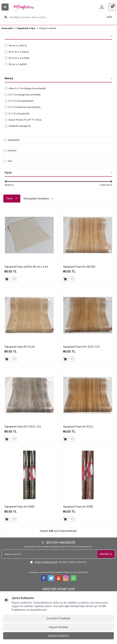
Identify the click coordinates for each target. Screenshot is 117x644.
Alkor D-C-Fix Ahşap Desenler (25, 88)
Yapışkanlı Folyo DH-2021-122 (23, 426)
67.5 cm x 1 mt (17, 52)
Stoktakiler (12, 140)
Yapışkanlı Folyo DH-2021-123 (81, 347)
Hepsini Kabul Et (59, 636)
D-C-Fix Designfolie (19, 101)
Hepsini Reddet (58, 627)
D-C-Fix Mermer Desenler (23, 107)
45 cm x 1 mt (16, 46)
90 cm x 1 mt (16, 64)
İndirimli (10, 150)
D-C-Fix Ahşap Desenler (23, 95)
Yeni (8, 161)
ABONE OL (106, 554)
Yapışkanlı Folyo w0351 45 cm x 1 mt (26, 267)
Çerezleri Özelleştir (59, 618)
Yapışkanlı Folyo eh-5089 (19, 507)
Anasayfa (7, 28)
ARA (109, 17)
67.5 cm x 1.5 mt (17, 58)
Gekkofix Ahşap (18, 126)
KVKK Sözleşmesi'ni (46, 562)
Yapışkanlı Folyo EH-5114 (19, 347)
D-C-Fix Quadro (17, 114)
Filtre (12, 198)
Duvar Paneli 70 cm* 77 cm (23, 120)
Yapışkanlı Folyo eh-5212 (78, 426)
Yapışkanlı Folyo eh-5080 (78, 507)
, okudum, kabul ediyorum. (59, 562)
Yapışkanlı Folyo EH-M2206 (79, 267)
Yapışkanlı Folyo (26, 28)
